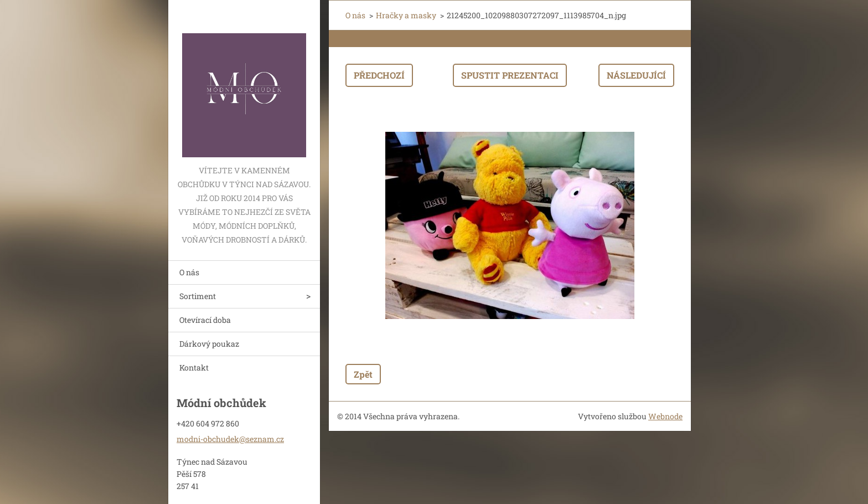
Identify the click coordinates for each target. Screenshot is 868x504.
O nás (189, 272)
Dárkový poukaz (209, 344)
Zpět (363, 374)
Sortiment (198, 296)
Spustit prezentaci (510, 75)
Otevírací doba (205, 320)
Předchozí (379, 75)
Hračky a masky (406, 15)
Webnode (665, 416)
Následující (636, 75)
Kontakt (194, 367)
